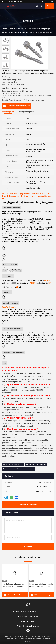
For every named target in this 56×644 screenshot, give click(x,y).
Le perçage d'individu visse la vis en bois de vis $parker (41, 585)
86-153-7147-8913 (47, 2)
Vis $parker (22, 29)
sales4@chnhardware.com (12, 2)
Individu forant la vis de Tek (13, 465)
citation (50, 6)
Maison (4, 29)
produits (13, 29)
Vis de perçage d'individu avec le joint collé (18, 469)
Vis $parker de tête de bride (36, 465)
